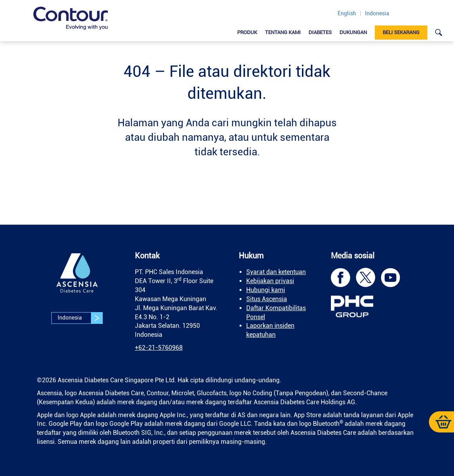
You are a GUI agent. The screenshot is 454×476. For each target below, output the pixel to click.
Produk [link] (247, 32)
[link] (71, 18)
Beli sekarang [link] (401, 32)
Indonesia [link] (377, 13)
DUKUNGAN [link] (353, 32)
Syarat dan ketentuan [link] (276, 272)
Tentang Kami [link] (283, 32)
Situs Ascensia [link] (267, 299)
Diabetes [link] (320, 32)
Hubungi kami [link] (266, 290)
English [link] (347, 13)
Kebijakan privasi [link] (270, 281)
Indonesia (80, 318)
